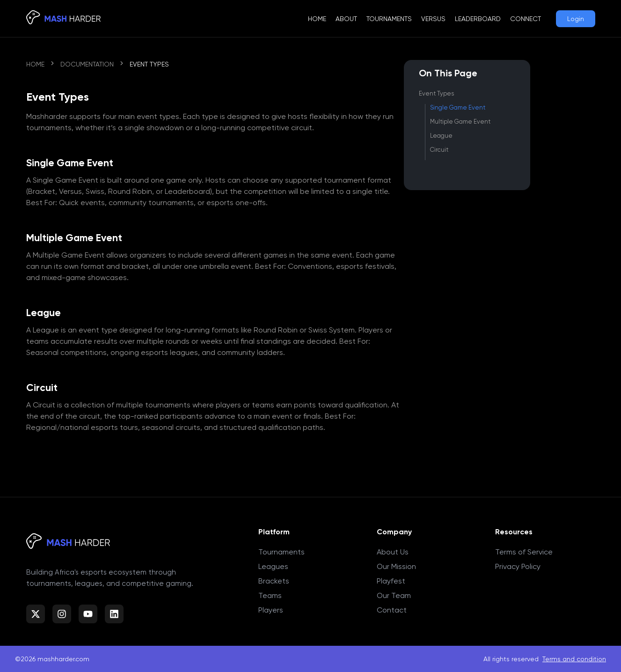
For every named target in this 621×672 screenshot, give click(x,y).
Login (576, 19)
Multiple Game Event (460, 122)
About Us (393, 552)
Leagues (273, 566)
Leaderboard (478, 19)
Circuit (439, 150)
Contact (392, 610)
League (441, 136)
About (346, 19)
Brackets (274, 581)
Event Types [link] (149, 64)
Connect (526, 19)
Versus (433, 19)
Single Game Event (458, 107)
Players (271, 610)
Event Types (436, 93)
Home (317, 19)
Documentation (87, 64)
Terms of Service (524, 552)
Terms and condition (574, 659)
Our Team (394, 595)
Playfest (391, 581)
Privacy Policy (518, 566)
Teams (270, 595)
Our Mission (396, 566)
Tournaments (389, 19)
